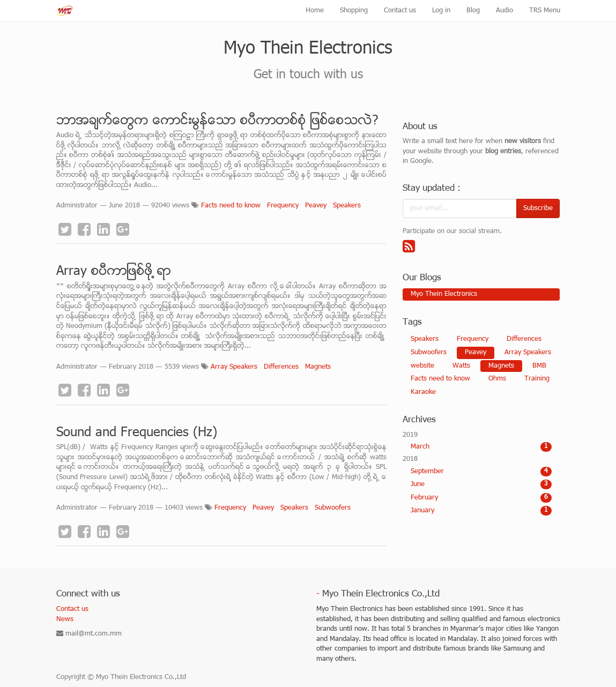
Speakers (347, 206)
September (481, 472)
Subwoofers (333, 508)
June (481, 484)
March (481, 447)
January (481, 511)
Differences (281, 367)
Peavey (316, 206)
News (65, 619)
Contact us (72, 609)
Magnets (318, 367)
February (481, 498)
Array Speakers (234, 367)
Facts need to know (231, 206)
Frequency (283, 206)
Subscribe (538, 208)
